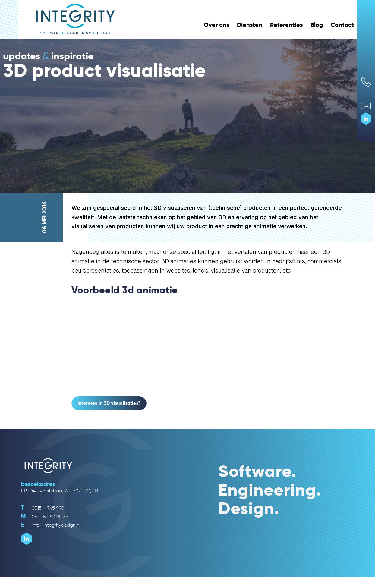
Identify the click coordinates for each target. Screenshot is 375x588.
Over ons (216, 25)
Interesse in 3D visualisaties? (109, 403)
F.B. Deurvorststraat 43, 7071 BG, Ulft (61, 491)
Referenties (286, 25)
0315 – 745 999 (43, 508)
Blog (317, 25)
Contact (342, 25)
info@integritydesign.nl (51, 525)
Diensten (250, 25)
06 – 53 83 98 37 (45, 517)
